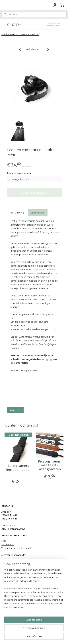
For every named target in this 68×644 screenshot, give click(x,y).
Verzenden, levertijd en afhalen (17, 548)
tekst (19, 303)
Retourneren (8, 544)
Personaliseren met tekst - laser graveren (50, 465)
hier (37, 303)
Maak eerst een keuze (35, 193)
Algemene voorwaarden (14, 555)
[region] (34, 590)
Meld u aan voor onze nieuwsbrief (20, 34)
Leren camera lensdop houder (18, 468)
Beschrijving (17, 213)
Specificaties (38, 213)
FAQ (4, 541)
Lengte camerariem (19, 173)
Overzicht (15, 410)
